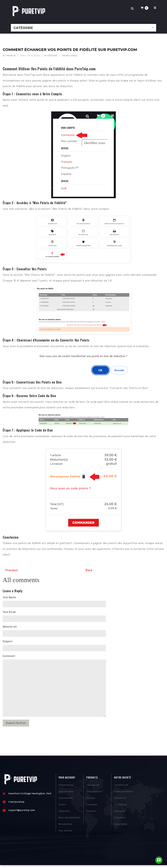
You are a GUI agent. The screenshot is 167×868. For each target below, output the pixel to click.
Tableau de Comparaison (94, 789)
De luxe (91, 799)
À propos (120, 812)
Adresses (64, 812)
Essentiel (92, 806)
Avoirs (62, 806)
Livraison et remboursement (124, 789)
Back (89, 570)
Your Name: (10, 597)
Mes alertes (65, 832)
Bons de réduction (69, 819)
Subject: (8, 641)
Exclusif (91, 812)
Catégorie (23, 28)
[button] (145, 8)
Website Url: (10, 627)
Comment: (9, 656)
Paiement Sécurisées (121, 822)
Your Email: (9, 612)
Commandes (66, 799)
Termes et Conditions (121, 803)
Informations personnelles (66, 789)
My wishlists (66, 825)
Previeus (12, 570)
